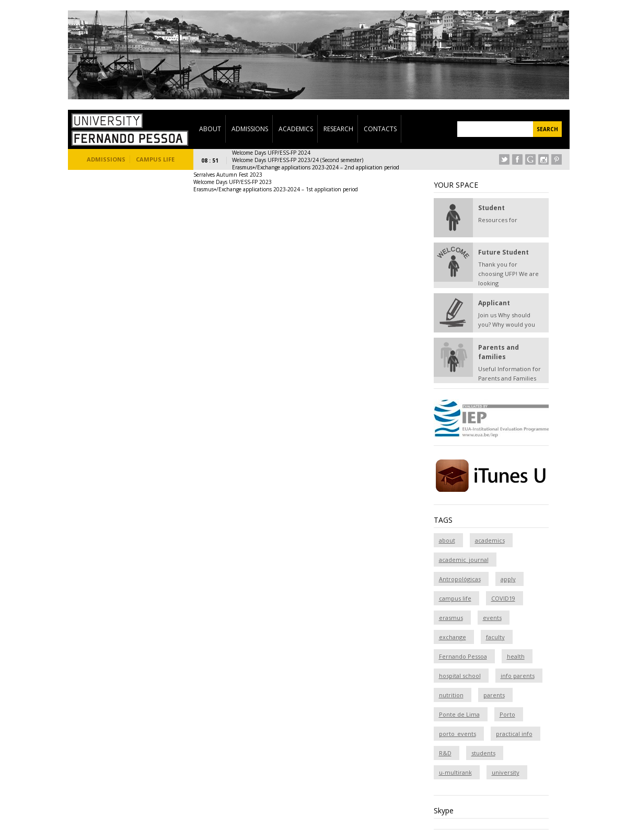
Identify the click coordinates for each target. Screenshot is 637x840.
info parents (518, 676)
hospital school (460, 676)
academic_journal (464, 560)
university (506, 772)
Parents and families (499, 352)
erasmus (451, 618)
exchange (453, 637)
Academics (296, 129)
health (516, 656)
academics (490, 540)
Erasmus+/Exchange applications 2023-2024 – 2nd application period (316, 167)
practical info (514, 734)
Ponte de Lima (459, 714)
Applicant (494, 303)
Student (491, 208)
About (210, 129)
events (492, 618)
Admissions (250, 129)
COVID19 (503, 598)
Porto (507, 714)
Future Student (503, 252)
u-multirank (455, 772)
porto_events (458, 734)
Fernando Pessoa (463, 656)
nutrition (451, 695)
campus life (455, 598)
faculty (495, 637)
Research (338, 129)
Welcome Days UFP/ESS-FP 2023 (233, 182)
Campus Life (155, 159)
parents (494, 695)
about (447, 540)
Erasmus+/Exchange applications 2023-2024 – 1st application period (276, 189)
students (483, 753)
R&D (445, 753)
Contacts (380, 129)
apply (508, 579)
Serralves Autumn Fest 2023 (228, 175)
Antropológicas (460, 579)
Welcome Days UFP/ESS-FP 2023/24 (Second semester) (298, 160)
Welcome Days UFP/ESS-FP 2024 (271, 153)
